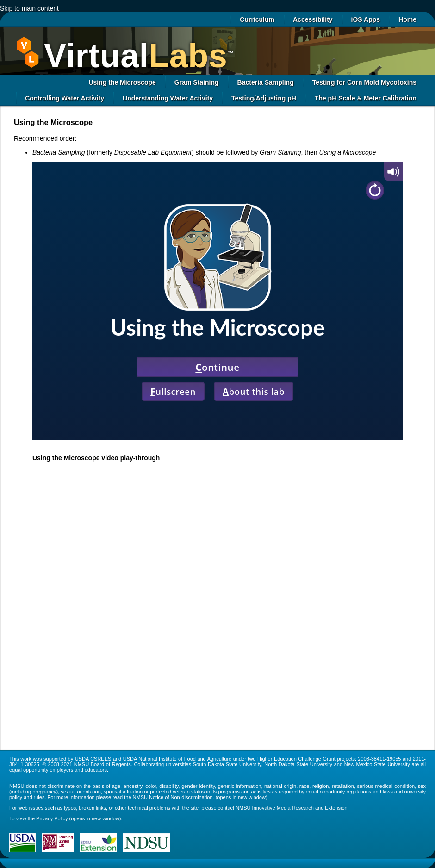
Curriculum (257, 19)
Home (407, 19)
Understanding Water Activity (168, 98)
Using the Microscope (122, 82)
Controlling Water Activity (65, 98)
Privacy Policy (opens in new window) (78, 818)
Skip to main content (29, 8)
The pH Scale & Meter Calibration (366, 98)
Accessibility (313, 19)
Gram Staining (197, 82)
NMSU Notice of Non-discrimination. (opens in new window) (200, 797)
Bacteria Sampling (266, 82)
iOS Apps (366, 19)
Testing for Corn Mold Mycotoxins (364, 82)
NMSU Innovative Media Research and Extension (292, 808)
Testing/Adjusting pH (264, 98)
